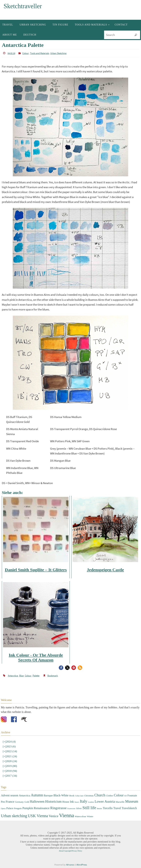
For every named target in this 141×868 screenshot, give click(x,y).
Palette (35, 676)
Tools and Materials (39, 53)
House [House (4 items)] (66, 802)
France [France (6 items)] (10, 801)
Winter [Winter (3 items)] (90, 816)
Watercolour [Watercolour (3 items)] (80, 816)
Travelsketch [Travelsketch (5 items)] (129, 808)
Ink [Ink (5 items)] (72, 801)
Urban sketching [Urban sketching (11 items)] (14, 816)
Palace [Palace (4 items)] (10, 808)
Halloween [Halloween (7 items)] (37, 801)
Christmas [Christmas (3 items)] (89, 796)
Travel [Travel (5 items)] (117, 808)
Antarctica (13, 676)
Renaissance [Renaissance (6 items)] (42, 808)
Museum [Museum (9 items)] (132, 801)
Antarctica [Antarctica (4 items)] (25, 795)
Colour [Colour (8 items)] (119, 795)
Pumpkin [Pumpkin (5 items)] (28, 808)
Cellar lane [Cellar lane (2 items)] (79, 796)
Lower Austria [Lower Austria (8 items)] (105, 801)
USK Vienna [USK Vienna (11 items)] (38, 816)
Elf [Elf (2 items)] (126, 796)
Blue (20, 676)
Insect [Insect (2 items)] (77, 802)
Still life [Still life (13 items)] (89, 808)
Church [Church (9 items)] (100, 795)
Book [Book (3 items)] (72, 796)
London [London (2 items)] (91, 802)
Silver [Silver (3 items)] (79, 808)
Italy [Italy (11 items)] (83, 801)
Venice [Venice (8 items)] (53, 816)
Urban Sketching (56, 53)
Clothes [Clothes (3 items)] (110, 796)
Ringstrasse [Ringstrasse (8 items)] (58, 808)
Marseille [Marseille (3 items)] (120, 802)
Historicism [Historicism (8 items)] (53, 801)
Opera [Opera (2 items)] (3, 808)
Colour (26, 53)
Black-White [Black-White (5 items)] (61, 795)
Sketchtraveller (23, 6)
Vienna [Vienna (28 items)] (66, 815)
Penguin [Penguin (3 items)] (18, 808)
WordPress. (82, 865)
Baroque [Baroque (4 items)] (48, 795)
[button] (61, 668)
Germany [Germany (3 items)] (19, 802)
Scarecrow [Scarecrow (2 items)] (71, 808)
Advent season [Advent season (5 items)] (10, 795)
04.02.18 (11, 53)
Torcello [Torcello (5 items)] (108, 808)
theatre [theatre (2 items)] (99, 808)
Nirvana (70, 865)
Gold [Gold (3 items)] (27, 802)
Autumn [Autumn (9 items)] (37, 795)
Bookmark (51, 676)
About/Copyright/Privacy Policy (70, 851)
